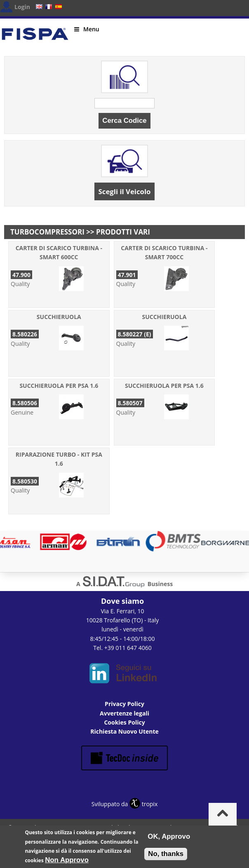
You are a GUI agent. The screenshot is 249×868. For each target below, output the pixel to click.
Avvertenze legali (124, 713)
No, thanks (166, 857)
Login (22, 7)
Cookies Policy (124, 722)
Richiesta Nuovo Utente (124, 731)
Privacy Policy (124, 704)
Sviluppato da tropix (124, 804)
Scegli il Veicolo (125, 191)
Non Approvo (67, 863)
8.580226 (25, 334)
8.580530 (25, 481)
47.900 (21, 275)
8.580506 (25, 403)
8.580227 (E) (135, 334)
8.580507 (130, 403)
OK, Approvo (169, 839)
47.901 (127, 275)
